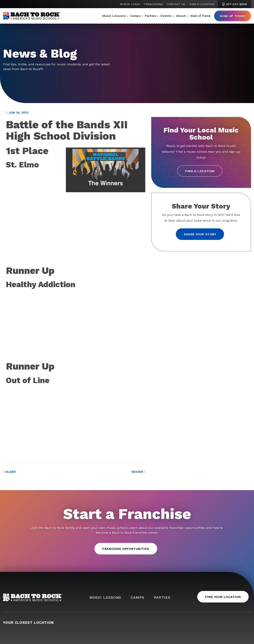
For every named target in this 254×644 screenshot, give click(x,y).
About (181, 16)
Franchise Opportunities (126, 549)
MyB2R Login (130, 4)
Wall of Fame (200, 16)
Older (9, 472)
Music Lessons (114, 16)
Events (166, 16)
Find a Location (202, 4)
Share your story (200, 234)
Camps (135, 16)
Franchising (153, 4)
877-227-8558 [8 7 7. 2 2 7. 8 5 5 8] (234, 4)
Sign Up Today (233, 16)
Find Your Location (223, 597)
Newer (138, 472)
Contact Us (176, 4)
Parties (151, 16)
